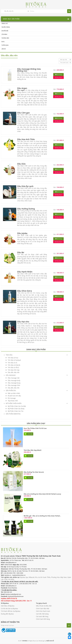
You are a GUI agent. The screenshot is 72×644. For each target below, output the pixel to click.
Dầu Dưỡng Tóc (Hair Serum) (34, 472)
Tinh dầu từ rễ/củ (12, 368)
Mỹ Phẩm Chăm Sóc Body (15, 409)
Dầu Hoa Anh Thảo (26, 140)
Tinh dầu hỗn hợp (13, 370)
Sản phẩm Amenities (12, 414)
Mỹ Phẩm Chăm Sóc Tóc (15, 411)
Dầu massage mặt (13, 378)
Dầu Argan (22, 89)
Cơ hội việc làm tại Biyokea (9, 609)
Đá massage (11, 399)
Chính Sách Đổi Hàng (43, 620)
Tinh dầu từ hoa (12, 358)
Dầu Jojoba (22, 234)
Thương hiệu (5, 38)
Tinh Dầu (8, 355)
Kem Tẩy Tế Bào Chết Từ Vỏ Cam (35, 429)
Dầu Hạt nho (23, 322)
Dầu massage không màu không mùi (29, 70)
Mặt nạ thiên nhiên (13, 394)
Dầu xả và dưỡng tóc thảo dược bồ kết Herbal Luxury (42, 494)
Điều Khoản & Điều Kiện (44, 606)
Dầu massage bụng (13, 383)
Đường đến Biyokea (7, 614)
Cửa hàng (4, 34)
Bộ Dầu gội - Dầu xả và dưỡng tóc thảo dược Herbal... (42, 516)
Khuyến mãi (5, 31)
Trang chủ (5, 23)
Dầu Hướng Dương (26, 209)
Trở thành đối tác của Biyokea (11, 611)
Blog (3, 42)
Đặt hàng (58, 75)
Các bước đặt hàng (42, 617)
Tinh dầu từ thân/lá (13, 365)
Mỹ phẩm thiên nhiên (13, 404)
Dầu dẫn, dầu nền (13, 373)
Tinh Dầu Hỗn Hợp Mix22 (33, 451)
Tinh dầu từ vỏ (12, 363)
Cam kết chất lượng (42, 614)
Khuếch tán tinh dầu (13, 396)
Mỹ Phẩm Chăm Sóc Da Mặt (16, 407)
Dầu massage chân (13, 386)
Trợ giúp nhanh (41, 604)
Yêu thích (58, 78)
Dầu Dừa (21, 164)
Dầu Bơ (21, 253)
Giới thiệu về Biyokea (8, 606)
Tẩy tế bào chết (12, 401)
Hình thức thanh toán (43, 611)
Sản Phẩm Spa (10, 391)
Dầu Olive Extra (25, 291)
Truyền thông (6, 27)
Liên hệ (4, 49)
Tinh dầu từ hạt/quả (13, 360)
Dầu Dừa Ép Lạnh (25, 187)
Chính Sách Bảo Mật (43, 609)
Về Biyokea (5, 604)
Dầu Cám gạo (23, 113)
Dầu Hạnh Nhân (25, 272)
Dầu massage (10, 376)
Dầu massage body (13, 381)
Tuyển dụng (5, 46)
